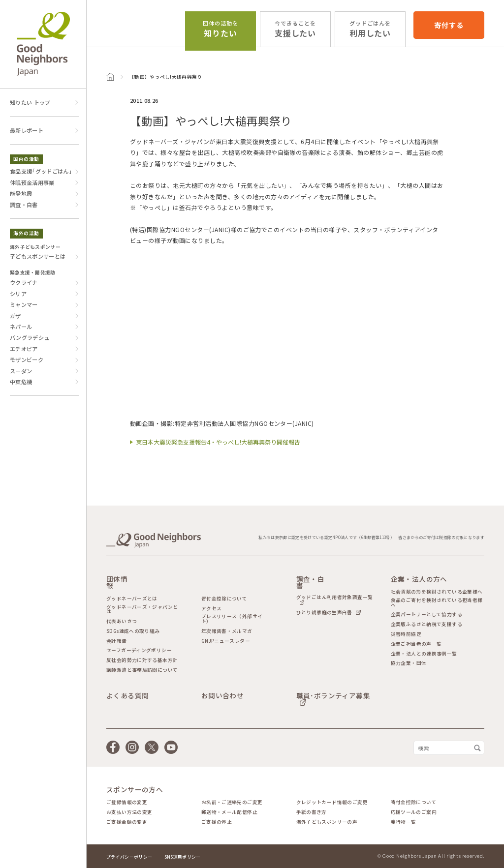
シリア (18, 294)
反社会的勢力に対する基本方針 (142, 660)
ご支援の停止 (217, 822)
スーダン (21, 371)
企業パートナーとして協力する (426, 615)
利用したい (370, 29)
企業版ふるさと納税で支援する (426, 625)
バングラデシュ (30, 337)
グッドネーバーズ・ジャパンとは (142, 610)
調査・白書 (24, 205)
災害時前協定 (406, 634)
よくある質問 (127, 696)
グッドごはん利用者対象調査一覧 (335, 598)
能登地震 (21, 193)
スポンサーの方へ (135, 790)
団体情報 (117, 583)
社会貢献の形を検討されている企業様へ (437, 592)
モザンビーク (27, 359)
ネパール (21, 327)
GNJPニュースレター (226, 641)
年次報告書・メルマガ (227, 631)
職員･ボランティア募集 (333, 696)
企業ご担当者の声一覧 (416, 644)
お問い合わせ (222, 696)
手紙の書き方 (312, 812)
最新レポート (27, 130)
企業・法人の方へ (419, 579)
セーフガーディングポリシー (139, 651)
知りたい (220, 29)
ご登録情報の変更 (127, 803)
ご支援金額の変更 (127, 822)
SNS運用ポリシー (183, 857)
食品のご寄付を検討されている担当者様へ (437, 603)
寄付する (449, 25)
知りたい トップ (30, 102)
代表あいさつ (122, 622)
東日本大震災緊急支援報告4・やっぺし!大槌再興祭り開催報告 (218, 442)
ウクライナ (24, 282)
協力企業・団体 (409, 663)
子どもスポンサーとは (38, 256)
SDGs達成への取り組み (133, 631)
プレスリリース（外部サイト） (232, 619)
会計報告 (117, 641)
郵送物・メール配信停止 (229, 812)
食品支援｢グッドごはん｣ (41, 171)
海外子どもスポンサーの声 (327, 822)
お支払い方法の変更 (129, 812)
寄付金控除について (224, 599)
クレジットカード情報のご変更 (332, 803)
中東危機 (21, 382)
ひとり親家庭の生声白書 (324, 612)
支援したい (296, 29)
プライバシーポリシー (129, 857)
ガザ (16, 316)
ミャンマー (24, 304)
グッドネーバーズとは (132, 599)
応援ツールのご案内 (414, 812)
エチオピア (24, 349)
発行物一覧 (404, 822)
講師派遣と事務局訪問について (142, 670)
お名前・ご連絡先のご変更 (232, 803)
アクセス (212, 609)
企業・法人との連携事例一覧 (424, 654)
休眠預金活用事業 (32, 182)
